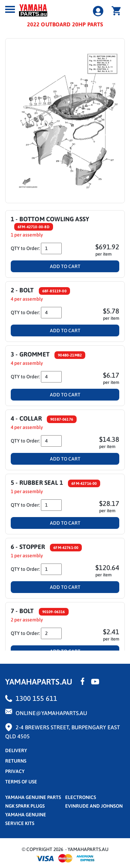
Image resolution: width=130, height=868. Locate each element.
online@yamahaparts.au (51, 713)
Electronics (81, 797)
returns (16, 761)
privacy (15, 771)
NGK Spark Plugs (25, 806)
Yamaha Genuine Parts (33, 797)
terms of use (21, 782)
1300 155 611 (36, 698)
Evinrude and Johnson (94, 806)
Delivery (16, 750)
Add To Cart (65, 266)
